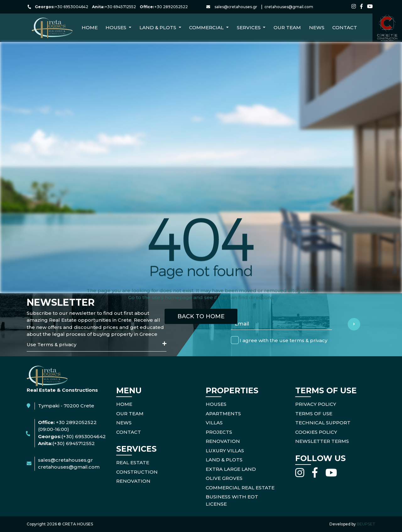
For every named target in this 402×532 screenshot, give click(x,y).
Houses (216, 404)
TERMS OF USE (314, 414)
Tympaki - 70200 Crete (66, 406)
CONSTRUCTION (137, 472)
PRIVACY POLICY (316, 404)
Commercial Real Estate (240, 488)
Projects (219, 432)
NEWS (317, 27)
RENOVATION (133, 481)
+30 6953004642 (72, 7)
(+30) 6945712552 (74, 443)
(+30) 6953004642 (84, 436)
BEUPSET (366, 524)
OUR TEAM (130, 414)
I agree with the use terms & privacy (283, 340)
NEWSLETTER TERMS (322, 441)
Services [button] (249, 27)
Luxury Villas (225, 451)
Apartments (223, 414)
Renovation (223, 441)
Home (90, 27)
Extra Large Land (231, 469)
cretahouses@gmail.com (289, 7)
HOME (124, 404)
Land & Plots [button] (158, 27)
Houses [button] (117, 27)
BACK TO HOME (201, 316)
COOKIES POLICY (316, 432)
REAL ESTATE (133, 462)
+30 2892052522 (171, 7)
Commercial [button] (207, 27)
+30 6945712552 (120, 7)
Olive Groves (224, 478)
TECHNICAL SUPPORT (323, 423)
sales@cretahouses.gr (236, 7)
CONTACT (345, 27)
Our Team (287, 27)
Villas (214, 423)
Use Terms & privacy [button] (97, 344)
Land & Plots (224, 460)
